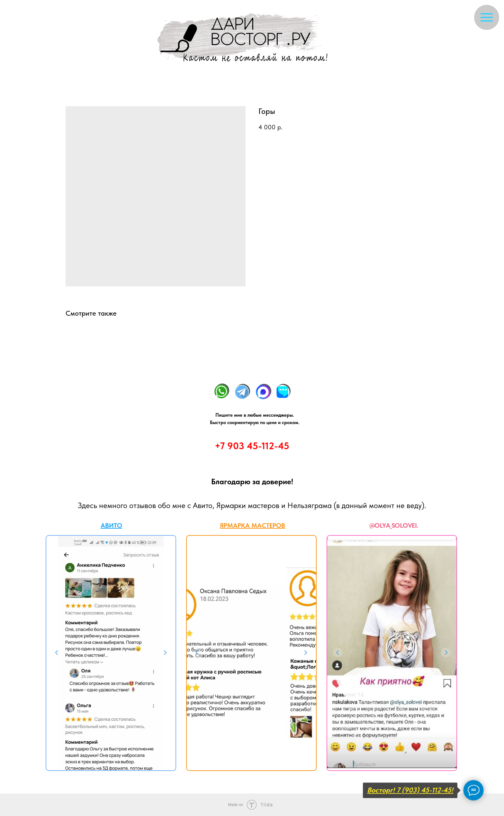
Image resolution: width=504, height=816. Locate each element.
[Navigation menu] (487, 17)
